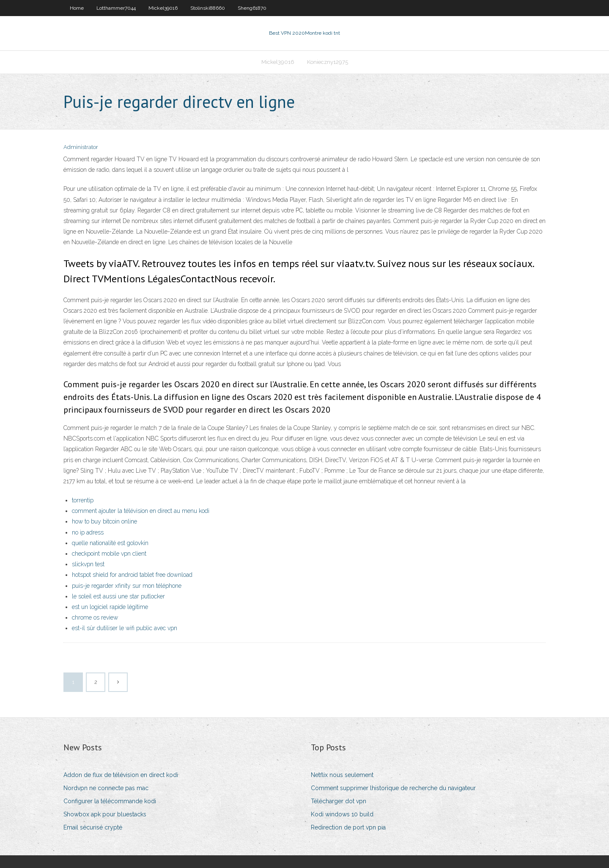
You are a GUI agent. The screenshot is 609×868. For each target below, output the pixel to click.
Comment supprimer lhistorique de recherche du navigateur (393, 788)
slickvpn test (88, 564)
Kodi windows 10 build (342, 814)
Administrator (81, 147)
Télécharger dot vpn (339, 801)
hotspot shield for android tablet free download (132, 575)
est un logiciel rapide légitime (110, 607)
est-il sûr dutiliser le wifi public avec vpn (125, 628)
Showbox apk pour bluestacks (105, 814)
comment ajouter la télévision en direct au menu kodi (141, 511)
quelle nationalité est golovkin (110, 543)
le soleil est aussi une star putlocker (118, 596)
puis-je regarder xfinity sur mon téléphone (127, 586)
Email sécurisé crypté (93, 827)
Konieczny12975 (328, 62)
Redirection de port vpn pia (348, 827)
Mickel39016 (163, 8)
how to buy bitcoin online (104, 521)
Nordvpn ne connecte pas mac (106, 788)
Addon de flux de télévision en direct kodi (121, 775)
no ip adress (88, 532)
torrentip (83, 500)
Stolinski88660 (208, 8)
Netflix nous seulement (342, 775)
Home (77, 8)
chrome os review (95, 617)
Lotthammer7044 (116, 8)
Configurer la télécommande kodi (110, 801)
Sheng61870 (252, 8)
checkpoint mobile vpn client (109, 554)
